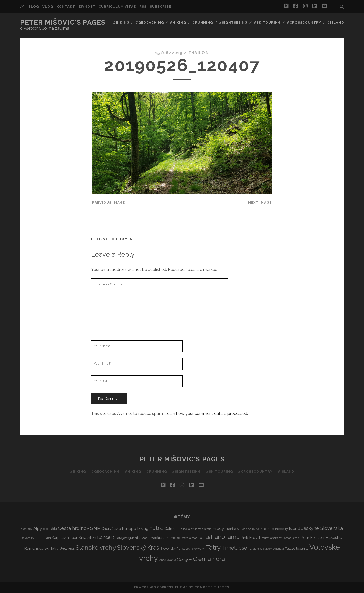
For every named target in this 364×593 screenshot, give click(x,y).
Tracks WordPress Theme (161, 587)
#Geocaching (149, 22)
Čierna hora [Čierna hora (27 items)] (209, 559)
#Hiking (178, 22)
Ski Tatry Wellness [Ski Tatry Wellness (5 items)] (60, 548)
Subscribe (160, 6)
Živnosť (87, 6)
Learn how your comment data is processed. (206, 413)
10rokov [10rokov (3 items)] (27, 529)
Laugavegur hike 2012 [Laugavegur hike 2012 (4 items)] (132, 538)
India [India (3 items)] (270, 529)
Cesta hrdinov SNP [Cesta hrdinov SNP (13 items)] (79, 528)
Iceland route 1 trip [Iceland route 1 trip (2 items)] (254, 529)
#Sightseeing (233, 22)
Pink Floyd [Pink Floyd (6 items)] (250, 537)
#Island (335, 22)
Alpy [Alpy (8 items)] (38, 528)
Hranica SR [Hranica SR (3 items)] (233, 529)
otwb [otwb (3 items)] (206, 538)
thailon (199, 53)
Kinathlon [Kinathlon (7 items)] (87, 537)
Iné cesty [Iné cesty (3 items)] (281, 529)
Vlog (48, 6)
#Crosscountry (304, 22)
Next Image (260, 203)
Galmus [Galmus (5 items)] (171, 529)
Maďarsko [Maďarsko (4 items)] (158, 538)
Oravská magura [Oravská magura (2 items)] (191, 538)
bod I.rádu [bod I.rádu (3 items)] (50, 529)
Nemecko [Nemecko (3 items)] (173, 538)
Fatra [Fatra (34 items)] (156, 528)
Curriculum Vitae (117, 6)
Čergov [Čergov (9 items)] (185, 559)
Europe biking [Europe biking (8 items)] (135, 528)
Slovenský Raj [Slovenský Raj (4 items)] (171, 548)
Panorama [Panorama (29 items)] (225, 537)
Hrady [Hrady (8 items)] (218, 528)
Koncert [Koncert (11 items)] (106, 537)
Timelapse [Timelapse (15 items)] (234, 548)
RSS (143, 6)
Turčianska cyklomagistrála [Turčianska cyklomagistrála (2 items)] (266, 549)
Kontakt (66, 6)
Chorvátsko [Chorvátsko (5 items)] (111, 529)
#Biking (121, 22)
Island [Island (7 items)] (294, 529)
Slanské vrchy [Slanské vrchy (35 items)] (96, 548)
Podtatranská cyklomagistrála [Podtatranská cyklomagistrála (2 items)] (280, 538)
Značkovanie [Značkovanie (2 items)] (167, 560)
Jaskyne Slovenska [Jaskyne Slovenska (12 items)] (322, 528)
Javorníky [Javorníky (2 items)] (28, 538)
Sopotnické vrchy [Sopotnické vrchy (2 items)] (194, 549)
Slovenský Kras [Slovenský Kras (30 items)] (138, 548)
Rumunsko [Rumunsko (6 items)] (34, 548)
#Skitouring (267, 22)
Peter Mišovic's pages (63, 22)
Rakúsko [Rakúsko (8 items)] (334, 537)
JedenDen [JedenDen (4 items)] (43, 538)
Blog (34, 6)
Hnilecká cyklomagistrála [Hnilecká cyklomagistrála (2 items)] (195, 529)
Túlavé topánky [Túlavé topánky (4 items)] (297, 548)
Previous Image (108, 203)
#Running (202, 22)
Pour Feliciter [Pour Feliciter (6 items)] (313, 537)
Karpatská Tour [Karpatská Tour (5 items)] (65, 537)
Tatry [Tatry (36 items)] (213, 547)
